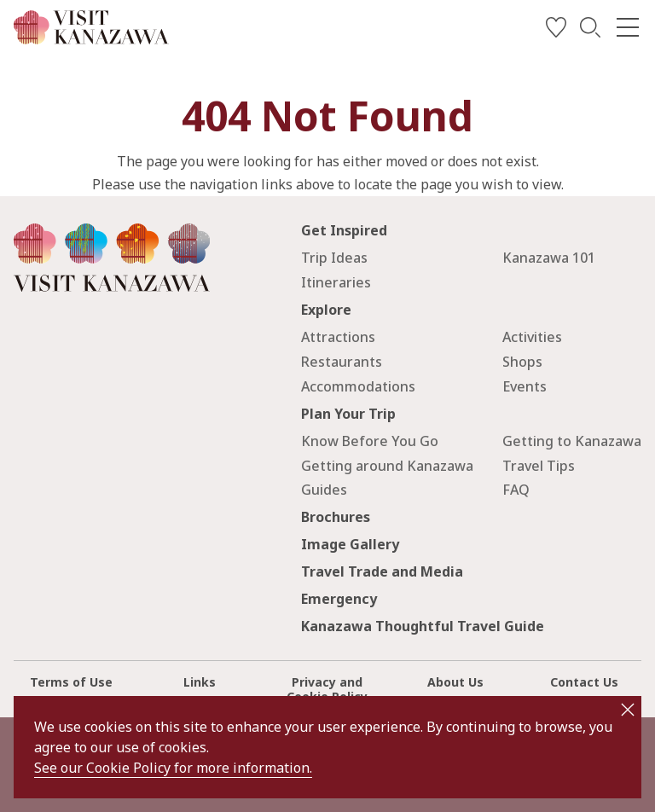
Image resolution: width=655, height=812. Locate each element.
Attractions (338, 337)
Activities (532, 337)
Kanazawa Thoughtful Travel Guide (423, 626)
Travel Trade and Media (382, 571)
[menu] (628, 27)
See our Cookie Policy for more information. (173, 768)
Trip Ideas (334, 258)
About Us (455, 682)
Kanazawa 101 (549, 258)
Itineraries (336, 282)
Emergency (339, 599)
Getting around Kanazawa (387, 466)
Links (200, 682)
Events (525, 386)
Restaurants (342, 362)
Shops (522, 362)
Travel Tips (539, 466)
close (628, 710)
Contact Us (584, 682)
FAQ (516, 490)
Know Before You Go (370, 441)
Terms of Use (71, 682)
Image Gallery (350, 544)
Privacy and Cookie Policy (327, 689)
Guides (324, 490)
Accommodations (358, 386)
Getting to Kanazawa (572, 441)
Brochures (336, 517)
